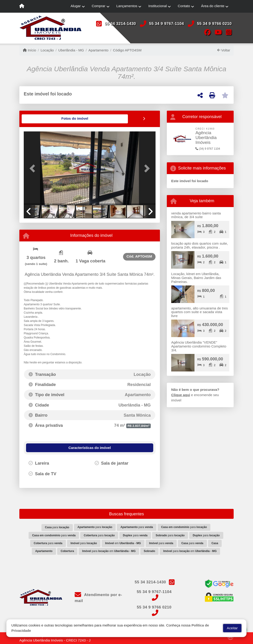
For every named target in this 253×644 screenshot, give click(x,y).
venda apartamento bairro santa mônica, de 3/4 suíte (196, 215)
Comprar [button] (99, 6)
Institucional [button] (158, 6)
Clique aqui (181, 395)
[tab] (39, 119)
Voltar (224, 50)
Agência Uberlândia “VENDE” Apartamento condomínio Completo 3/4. (199, 346)
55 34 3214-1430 (120, 24)
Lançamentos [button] (127, 6)
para (57, 527)
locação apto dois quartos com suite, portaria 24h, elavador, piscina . (200, 245)
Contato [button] (184, 6)
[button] (34, 168)
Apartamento (99, 50)
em (123, 543)
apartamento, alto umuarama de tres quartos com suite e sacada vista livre (200, 312)
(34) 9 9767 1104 (208, 149)
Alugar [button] (76, 6)
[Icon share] (207, 32)
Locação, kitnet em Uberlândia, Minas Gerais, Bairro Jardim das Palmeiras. (196, 278)
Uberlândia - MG (71, 50)
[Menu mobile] (22, 6)
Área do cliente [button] (213, 6)
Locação (47, 50)
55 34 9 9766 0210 (214, 24)
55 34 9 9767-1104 (166, 24)
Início (29, 50)
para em (109, 551)
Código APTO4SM (127, 50)
